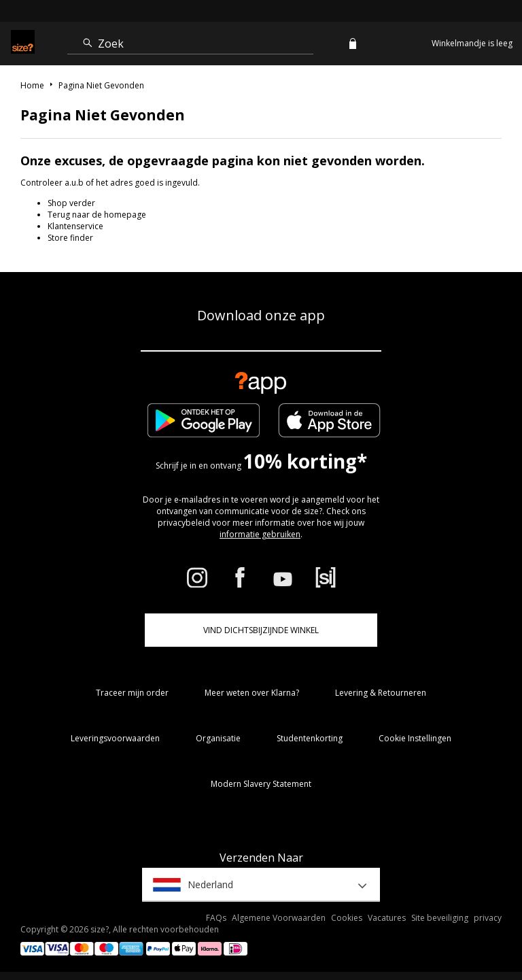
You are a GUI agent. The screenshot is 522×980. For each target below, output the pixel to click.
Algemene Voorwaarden (279, 918)
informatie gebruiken (260, 534)
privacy (488, 918)
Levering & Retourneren (381, 693)
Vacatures (387, 918)
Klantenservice (75, 226)
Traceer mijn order (132, 693)
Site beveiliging (440, 918)
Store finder (70, 238)
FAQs (216, 918)
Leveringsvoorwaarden (115, 738)
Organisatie (218, 738)
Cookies (347, 918)
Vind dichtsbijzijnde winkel (261, 630)
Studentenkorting (310, 738)
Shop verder (71, 203)
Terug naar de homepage (97, 215)
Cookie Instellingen (415, 738)
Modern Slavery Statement (261, 784)
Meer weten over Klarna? (252, 693)
